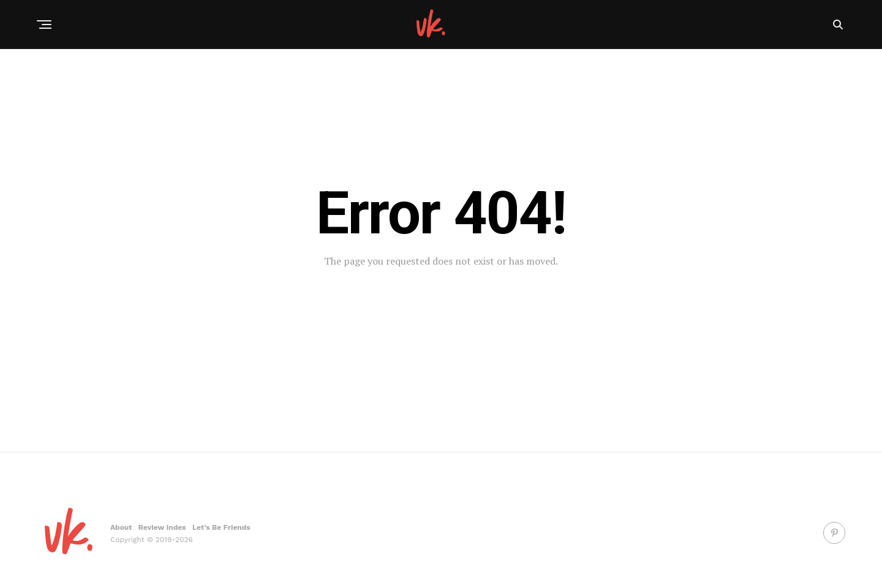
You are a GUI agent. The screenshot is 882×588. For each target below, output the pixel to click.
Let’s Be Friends (221, 527)
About (121, 527)
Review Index (162, 527)
